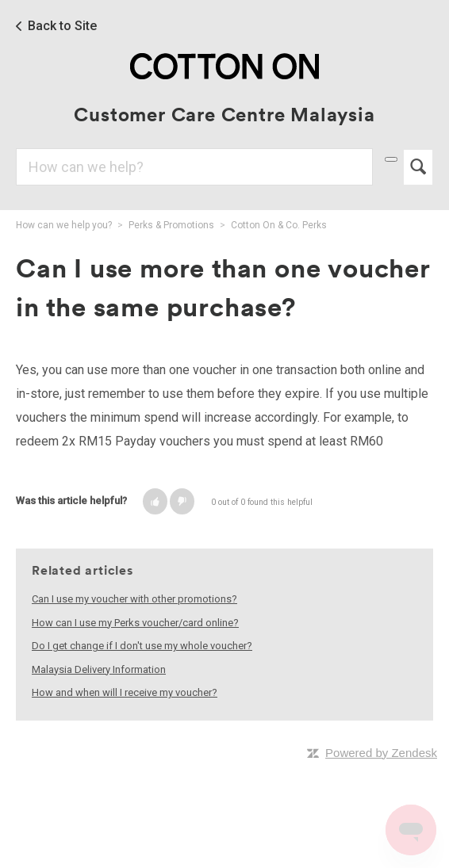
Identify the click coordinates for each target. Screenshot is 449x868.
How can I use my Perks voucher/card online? (135, 623)
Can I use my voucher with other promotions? (134, 599)
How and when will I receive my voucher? (125, 692)
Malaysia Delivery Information (99, 669)
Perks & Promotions (171, 225)
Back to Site (62, 26)
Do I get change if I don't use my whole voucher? (142, 646)
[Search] (194, 167)
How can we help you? (64, 225)
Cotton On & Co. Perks (279, 225)
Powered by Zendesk (381, 753)
